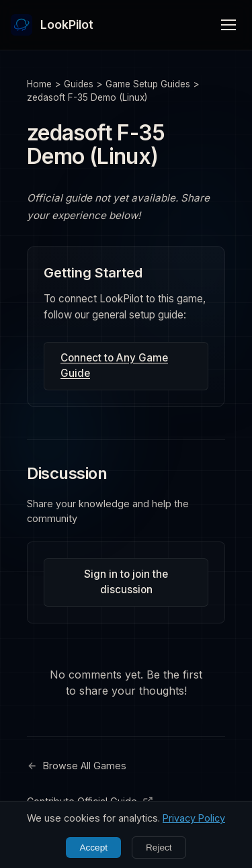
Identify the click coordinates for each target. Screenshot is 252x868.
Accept (93, 848)
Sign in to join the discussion (126, 582)
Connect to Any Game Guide (114, 365)
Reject (159, 848)
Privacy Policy (194, 818)
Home (39, 84)
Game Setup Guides (148, 84)
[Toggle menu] (228, 25)
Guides (79, 84)
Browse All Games (77, 766)
